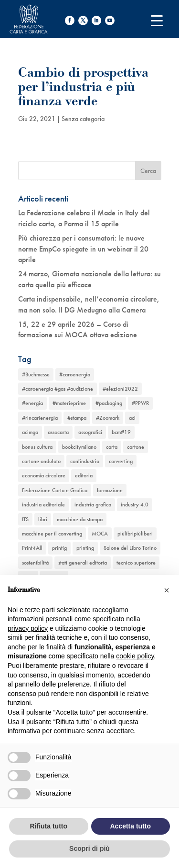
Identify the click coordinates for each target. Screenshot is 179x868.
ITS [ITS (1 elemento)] (25, 519)
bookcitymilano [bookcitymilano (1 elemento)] (79, 447)
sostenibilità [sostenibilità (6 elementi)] (35, 563)
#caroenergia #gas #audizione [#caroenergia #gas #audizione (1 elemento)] (58, 389)
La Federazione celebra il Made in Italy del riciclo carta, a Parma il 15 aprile (84, 218)
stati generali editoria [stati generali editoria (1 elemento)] (83, 563)
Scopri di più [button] (89, 848)
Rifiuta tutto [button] (48, 826)
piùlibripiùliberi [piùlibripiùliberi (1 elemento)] (135, 534)
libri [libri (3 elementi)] (43, 519)
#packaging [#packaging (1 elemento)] (109, 403)
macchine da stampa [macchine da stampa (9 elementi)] (80, 519)
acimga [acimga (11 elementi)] (30, 432)
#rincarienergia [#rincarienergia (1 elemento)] (40, 418)
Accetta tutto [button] (130, 826)
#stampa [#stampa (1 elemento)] (77, 418)
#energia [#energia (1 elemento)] (32, 403)
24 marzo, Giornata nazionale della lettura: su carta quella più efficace (89, 279)
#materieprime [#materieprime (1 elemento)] (69, 403)
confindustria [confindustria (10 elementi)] (85, 461)
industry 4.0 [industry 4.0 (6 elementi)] (135, 505)
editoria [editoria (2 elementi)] (84, 475)
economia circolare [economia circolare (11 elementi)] (44, 475)
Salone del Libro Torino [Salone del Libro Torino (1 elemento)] (130, 548)
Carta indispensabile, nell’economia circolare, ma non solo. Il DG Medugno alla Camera (89, 304)
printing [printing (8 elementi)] (85, 548)
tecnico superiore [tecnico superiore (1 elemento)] (136, 563)
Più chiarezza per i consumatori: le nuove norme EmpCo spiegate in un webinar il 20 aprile (83, 249)
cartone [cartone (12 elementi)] (136, 447)
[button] (167, 590)
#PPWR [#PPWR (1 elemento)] (140, 403)
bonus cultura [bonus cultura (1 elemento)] (37, 447)
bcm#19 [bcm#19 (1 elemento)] (121, 432)
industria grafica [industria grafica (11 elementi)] (93, 505)
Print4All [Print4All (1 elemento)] (32, 548)
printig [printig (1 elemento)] (59, 548)
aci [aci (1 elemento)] (132, 418)
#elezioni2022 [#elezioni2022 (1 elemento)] (120, 389)
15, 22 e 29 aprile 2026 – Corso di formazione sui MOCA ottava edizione (78, 329)
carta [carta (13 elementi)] (112, 447)
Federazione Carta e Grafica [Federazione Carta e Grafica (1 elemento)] (55, 490)
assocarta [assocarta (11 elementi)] (58, 432)
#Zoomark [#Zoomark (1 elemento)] (108, 418)
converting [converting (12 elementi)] (121, 461)
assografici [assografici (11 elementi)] (90, 432)
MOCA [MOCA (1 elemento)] (100, 534)
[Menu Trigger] (157, 20)
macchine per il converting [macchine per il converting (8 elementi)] (52, 534)
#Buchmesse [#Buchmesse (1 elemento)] (36, 374)
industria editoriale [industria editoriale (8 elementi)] (43, 505)
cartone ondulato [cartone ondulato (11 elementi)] (41, 461)
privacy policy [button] (28, 628)
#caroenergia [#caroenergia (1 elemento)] (75, 374)
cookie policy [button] (135, 656)
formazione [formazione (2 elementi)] (110, 490)
